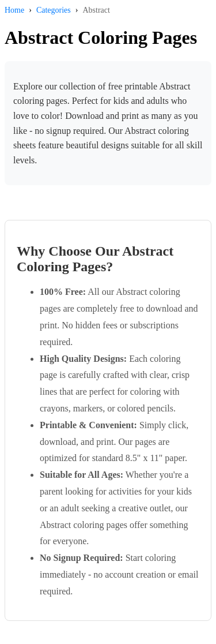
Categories (54, 10)
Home (14, 10)
